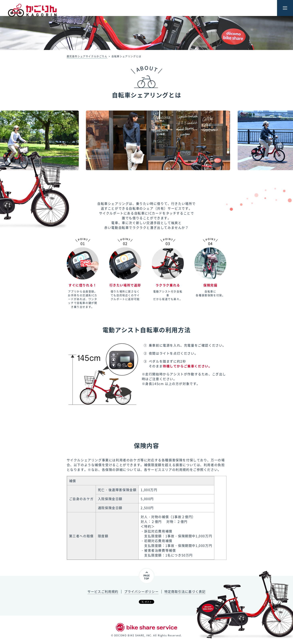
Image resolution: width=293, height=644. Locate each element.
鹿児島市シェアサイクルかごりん (87, 56)
